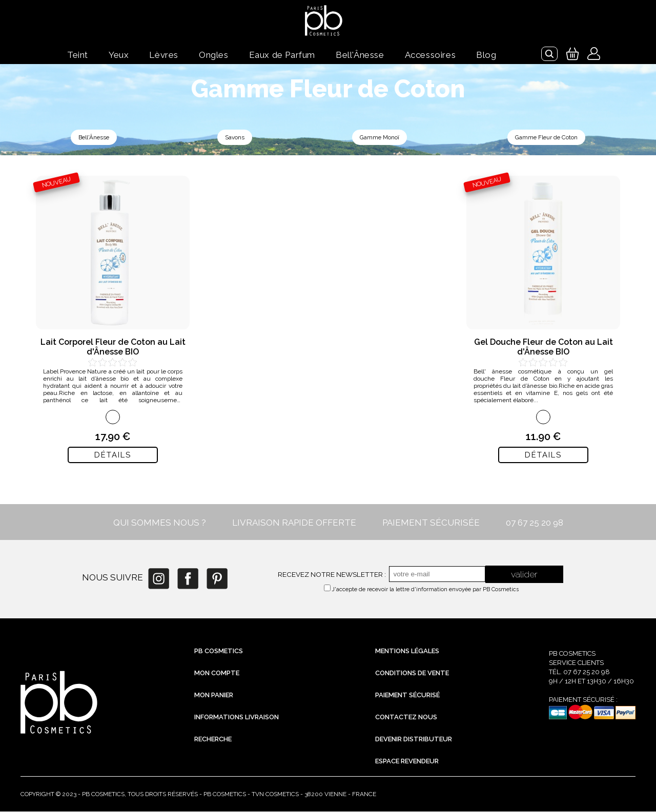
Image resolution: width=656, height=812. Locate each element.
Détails (113, 455)
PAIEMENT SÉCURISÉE (431, 523)
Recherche (213, 740)
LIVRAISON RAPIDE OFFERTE (294, 523)
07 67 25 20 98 (535, 523)
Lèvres (164, 55)
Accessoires (430, 55)
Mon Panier (214, 695)
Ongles (214, 55)
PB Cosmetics (219, 651)
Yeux (119, 55)
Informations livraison (237, 717)
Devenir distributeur (414, 740)
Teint (78, 55)
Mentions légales (407, 651)
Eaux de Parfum (282, 55)
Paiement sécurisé (407, 695)
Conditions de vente (412, 673)
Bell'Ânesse (360, 55)
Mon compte (217, 673)
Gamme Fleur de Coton (546, 138)
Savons (234, 138)
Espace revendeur (407, 762)
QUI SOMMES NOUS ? (160, 523)
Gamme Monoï (379, 138)
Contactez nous (406, 717)
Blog (486, 55)
